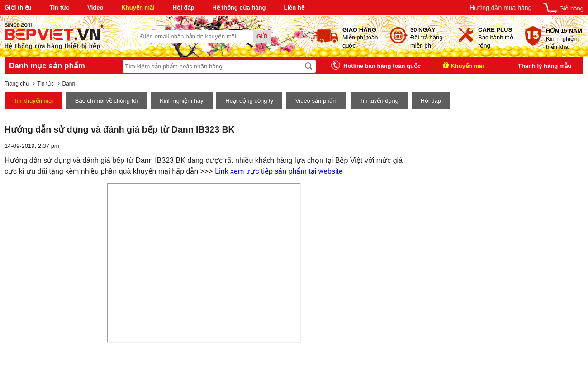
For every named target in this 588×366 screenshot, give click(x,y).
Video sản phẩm (316, 101)
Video (95, 7)
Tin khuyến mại (33, 101)
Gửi (262, 36)
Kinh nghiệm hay (182, 101)
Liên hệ (294, 7)
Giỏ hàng (571, 8)
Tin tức (59, 7)
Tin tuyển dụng (379, 101)
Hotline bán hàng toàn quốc (382, 66)
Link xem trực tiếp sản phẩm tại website (279, 171)
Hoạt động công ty (249, 101)
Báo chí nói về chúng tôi (107, 101)
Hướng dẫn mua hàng (500, 8)
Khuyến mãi (138, 7)
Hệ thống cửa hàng (239, 7)
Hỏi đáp (184, 7)
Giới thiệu (18, 7)
